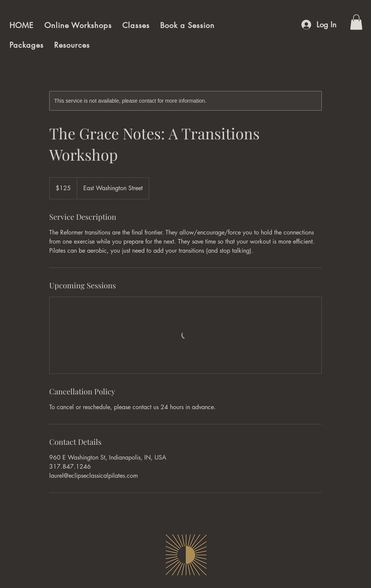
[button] (356, 22)
